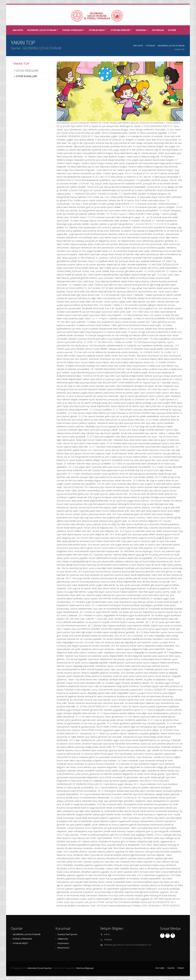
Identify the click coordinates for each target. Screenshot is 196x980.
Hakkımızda (63, 939)
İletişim (181, 968)
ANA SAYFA (18, 30)
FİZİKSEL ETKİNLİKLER (73, 30)
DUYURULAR (158, 30)
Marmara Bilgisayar (85, 968)
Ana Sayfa (160, 968)
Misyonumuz (63, 948)
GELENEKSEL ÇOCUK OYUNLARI (42, 30)
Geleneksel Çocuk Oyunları (40, 968)
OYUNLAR (150, 46)
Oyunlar (16, 48)
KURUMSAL (141, 30)
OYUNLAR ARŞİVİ (97, 30)
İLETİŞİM (172, 30)
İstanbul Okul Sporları (67, 934)
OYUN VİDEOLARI (27, 71)
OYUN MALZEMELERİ (120, 30)
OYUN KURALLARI (26, 76)
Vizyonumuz (63, 943)
